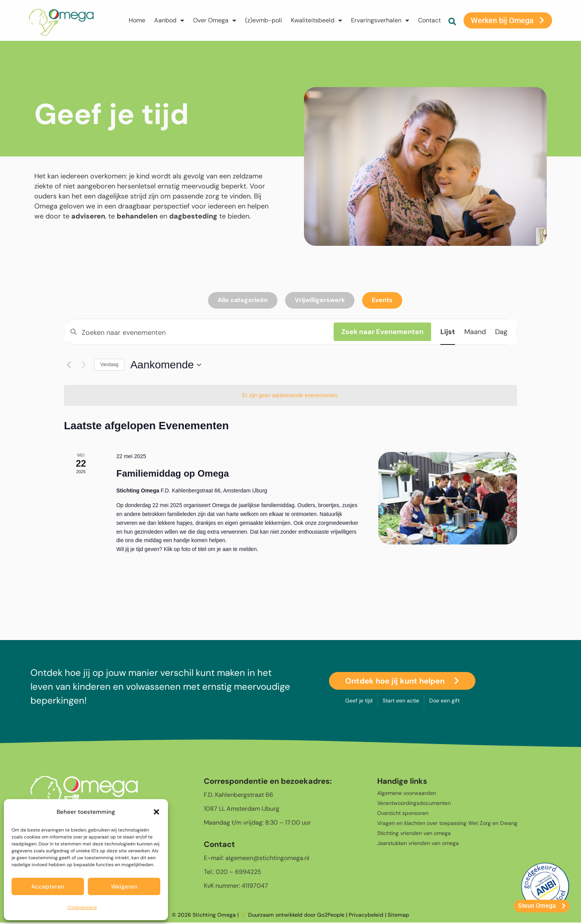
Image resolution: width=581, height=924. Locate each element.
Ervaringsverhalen (379, 20)
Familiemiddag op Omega (173, 475)
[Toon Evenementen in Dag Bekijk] (501, 333)
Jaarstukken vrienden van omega (418, 844)
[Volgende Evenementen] (84, 366)
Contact (429, 20)
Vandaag (109, 366)
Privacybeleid (366, 916)
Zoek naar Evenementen (382, 333)
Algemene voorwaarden (407, 794)
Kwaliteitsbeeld (316, 20)
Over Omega (214, 20)
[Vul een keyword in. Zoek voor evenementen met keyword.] (199, 334)
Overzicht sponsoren (403, 814)
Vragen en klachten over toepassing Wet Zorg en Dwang (447, 824)
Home (136, 20)
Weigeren (124, 887)
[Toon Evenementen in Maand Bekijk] (475, 333)
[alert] (290, 397)
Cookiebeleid (82, 907)
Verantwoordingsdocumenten (414, 804)
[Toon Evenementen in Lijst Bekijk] (448, 333)
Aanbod (168, 20)
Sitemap (398, 916)
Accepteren (48, 887)
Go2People (331, 916)
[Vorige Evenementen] (69, 366)
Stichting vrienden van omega (414, 834)
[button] (156, 812)
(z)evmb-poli (263, 20)
